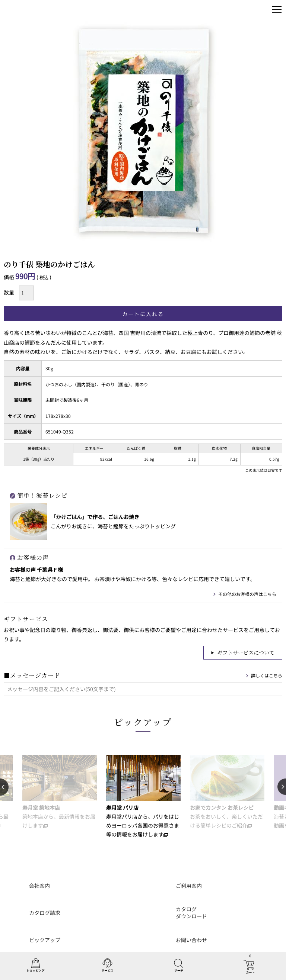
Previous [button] (4, 787)
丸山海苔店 (23, 9)
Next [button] (282, 787)
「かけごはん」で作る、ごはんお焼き (95, 517)
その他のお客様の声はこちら (247, 594)
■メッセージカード (32, 675)
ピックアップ (143, 722)
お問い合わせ (191, 940)
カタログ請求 (45, 913)
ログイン (258, 9)
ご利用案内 (189, 886)
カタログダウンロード (191, 913)
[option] (59, 792)
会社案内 (39, 886)
